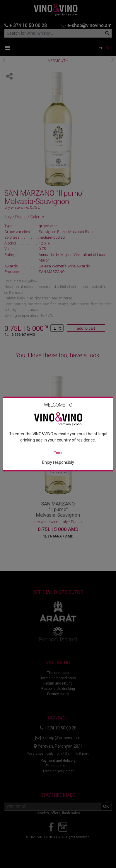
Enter (58, 453)
